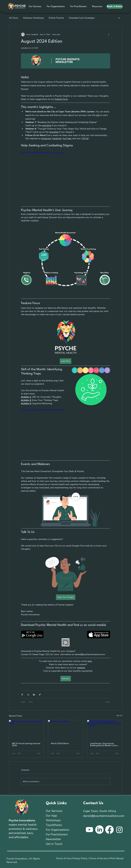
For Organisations (57, 830)
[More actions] (109, 34)
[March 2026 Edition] (65, 730)
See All (119, 716)
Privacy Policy (80, 858)
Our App (51, 816)
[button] (119, 18)
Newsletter (53, 839)
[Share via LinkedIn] (34, 695)
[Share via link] (40, 695)
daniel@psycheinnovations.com (104, 816)
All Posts (13, 18)
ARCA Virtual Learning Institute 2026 (26, 745)
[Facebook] (109, 830)
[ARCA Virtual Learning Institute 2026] (26, 730)
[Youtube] (89, 830)
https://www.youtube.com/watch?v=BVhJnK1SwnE (43, 410)
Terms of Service (98, 858)
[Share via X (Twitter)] (28, 695)
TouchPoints (54, 825)
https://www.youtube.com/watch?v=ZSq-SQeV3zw (43, 153)
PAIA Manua (116, 858)
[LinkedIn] (99, 830)
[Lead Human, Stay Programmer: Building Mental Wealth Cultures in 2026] (105, 730)
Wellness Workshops (33, 18)
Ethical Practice (56, 18)
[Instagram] (119, 830)
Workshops (53, 820)
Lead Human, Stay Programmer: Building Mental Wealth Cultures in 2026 (105, 745)
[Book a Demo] (115, 7)
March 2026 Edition (60, 744)
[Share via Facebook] (22, 695)
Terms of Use (63, 858)
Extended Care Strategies (82, 18)
